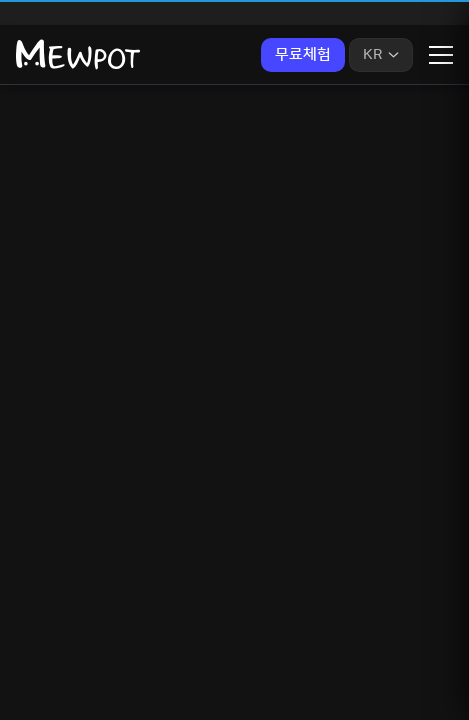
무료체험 (303, 54)
